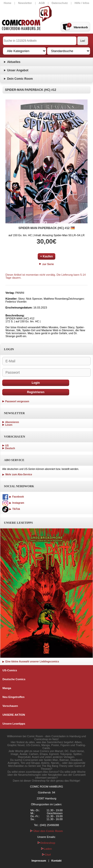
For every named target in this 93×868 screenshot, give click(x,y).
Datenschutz (60, 3)
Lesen (9, 425)
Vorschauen (10, 706)
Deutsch (10, 448)
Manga (7, 688)
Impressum (39, 861)
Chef (46, 855)
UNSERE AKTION (14, 715)
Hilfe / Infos (82, 3)
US (7, 446)
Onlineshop (46, 843)
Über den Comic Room (47, 831)
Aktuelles (14, 62)
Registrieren (36, 392)
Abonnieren (12, 422)
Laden (46, 849)
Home (8, 3)
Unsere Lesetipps (14, 724)
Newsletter (25, 3)
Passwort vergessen (17, 401)
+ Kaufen (46, 256)
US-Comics (10, 670)
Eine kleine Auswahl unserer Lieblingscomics (31, 662)
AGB (42, 3)
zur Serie (47, 264)
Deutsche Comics (14, 679)
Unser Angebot (18, 70)
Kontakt (56, 861)
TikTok (11, 509)
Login (36, 383)
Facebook (13, 497)
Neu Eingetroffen (14, 697)
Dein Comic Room (20, 79)
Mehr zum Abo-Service (17, 474)
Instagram (13, 503)
